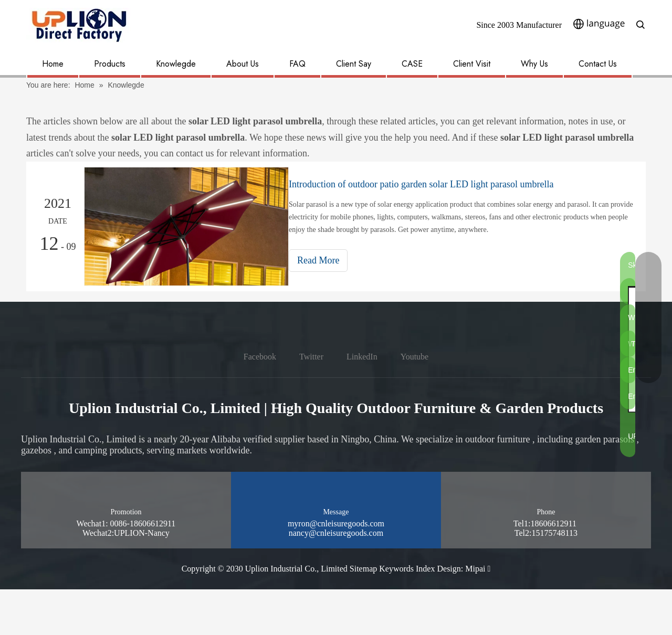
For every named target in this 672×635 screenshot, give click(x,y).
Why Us (534, 64)
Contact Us (598, 64)
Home (53, 64)
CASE (412, 64)
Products (110, 64)
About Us (243, 64)
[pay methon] (622, 612)
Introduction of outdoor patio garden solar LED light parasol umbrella (430, 184)
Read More (328, 260)
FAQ (297, 64)
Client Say (354, 64)
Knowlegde (176, 64)
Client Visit (472, 64)
